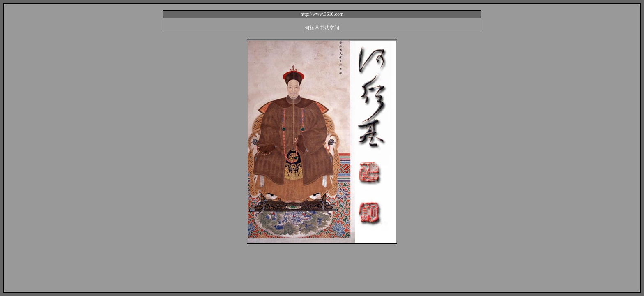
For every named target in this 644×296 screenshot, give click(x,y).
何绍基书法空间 (322, 28)
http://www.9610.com (322, 14)
